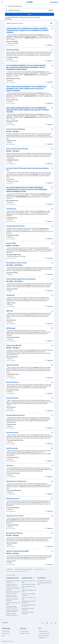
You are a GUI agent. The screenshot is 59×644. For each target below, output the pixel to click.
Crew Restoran (11, 209)
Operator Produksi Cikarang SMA (17, 551)
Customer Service (12, 398)
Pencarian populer (12, 575)
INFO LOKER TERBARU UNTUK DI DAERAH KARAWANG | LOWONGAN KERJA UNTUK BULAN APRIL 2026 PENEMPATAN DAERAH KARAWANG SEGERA (27, 189)
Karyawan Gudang (12, 50)
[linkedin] (56, 623)
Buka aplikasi (54, 2)
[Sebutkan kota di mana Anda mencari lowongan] (29, 10)
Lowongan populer (43, 631)
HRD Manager (11, 328)
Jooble (11, 641)
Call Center (10, 466)
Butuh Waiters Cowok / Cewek (16, 263)
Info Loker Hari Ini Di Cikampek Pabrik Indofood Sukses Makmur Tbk (28, 169)
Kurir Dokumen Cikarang (14, 533)
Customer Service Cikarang (15, 129)
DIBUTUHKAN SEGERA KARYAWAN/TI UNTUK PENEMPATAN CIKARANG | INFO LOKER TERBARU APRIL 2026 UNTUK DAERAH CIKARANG (28, 110)
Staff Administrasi (12, 382)
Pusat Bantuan (6, 633)
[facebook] (43, 623)
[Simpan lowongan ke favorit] (52, 29)
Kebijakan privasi (43, 638)
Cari (30, 14)
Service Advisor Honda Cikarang (17, 149)
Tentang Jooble (6, 631)
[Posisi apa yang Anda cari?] (29, 6)
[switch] (52, 23)
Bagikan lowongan (25, 633)
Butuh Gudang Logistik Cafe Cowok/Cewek (21, 279)
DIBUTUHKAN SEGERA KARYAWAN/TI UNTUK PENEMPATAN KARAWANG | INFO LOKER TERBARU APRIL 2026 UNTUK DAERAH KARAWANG (26, 89)
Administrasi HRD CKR (14, 345)
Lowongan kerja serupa (44, 633)
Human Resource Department (16, 481)
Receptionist (11, 295)
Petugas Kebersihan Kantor (15, 226)
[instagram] (47, 623)
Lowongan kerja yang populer (44, 581)
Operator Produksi (12, 365)
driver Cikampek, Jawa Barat (29, 584)
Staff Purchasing (12, 448)
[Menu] (2, 2)
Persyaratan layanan (44, 635)
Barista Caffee (11, 243)
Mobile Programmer (13, 499)
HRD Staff (10, 311)
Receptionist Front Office (15, 516)
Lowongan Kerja (24, 631)
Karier (3, 635)
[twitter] (51, 623)
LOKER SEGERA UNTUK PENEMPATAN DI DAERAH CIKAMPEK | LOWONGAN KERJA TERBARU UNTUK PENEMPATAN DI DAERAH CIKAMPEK (27, 30)
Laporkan (49, 45)
